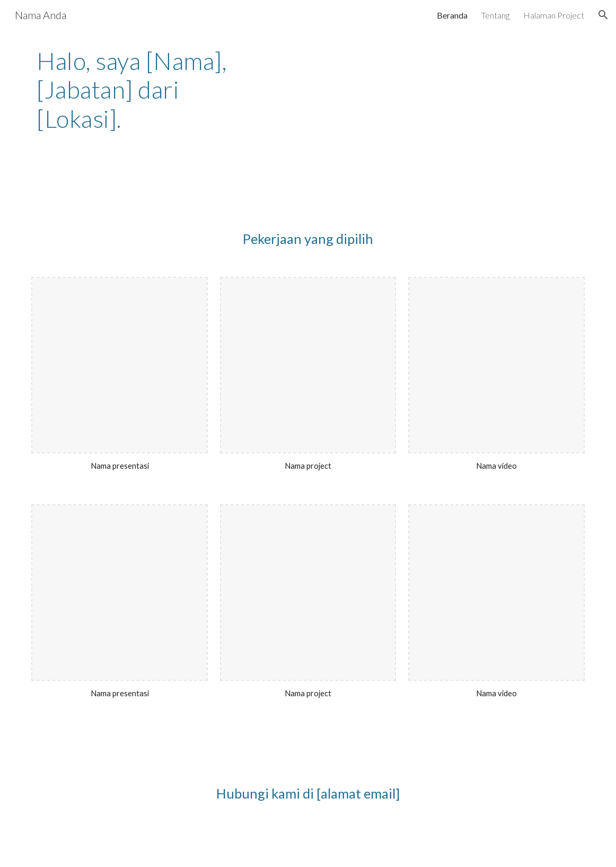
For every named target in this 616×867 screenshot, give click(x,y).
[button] (603, 15)
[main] (143, 95)
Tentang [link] (495, 15)
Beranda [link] (452, 15)
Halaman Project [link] (554, 15)
